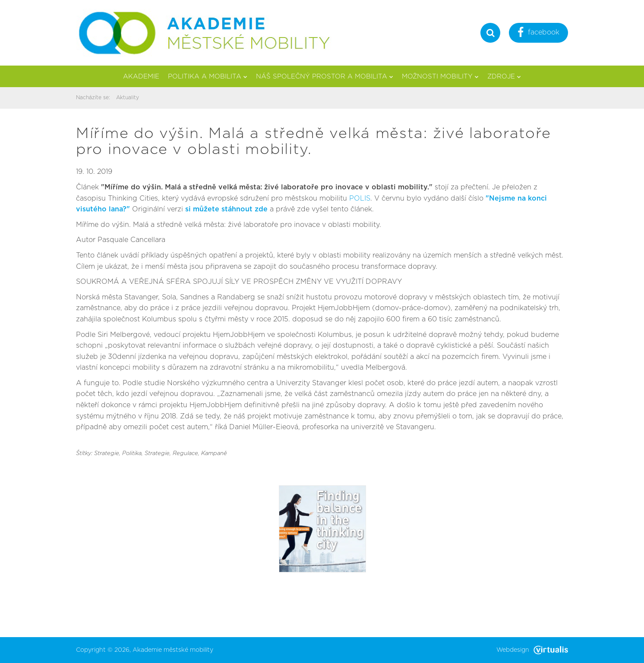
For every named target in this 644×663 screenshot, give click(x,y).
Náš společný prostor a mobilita (325, 77)
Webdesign (532, 650)
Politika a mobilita (208, 77)
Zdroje (504, 77)
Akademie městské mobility (173, 650)
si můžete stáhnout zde (227, 209)
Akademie (141, 77)
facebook (538, 33)
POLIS (360, 198)
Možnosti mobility (440, 77)
